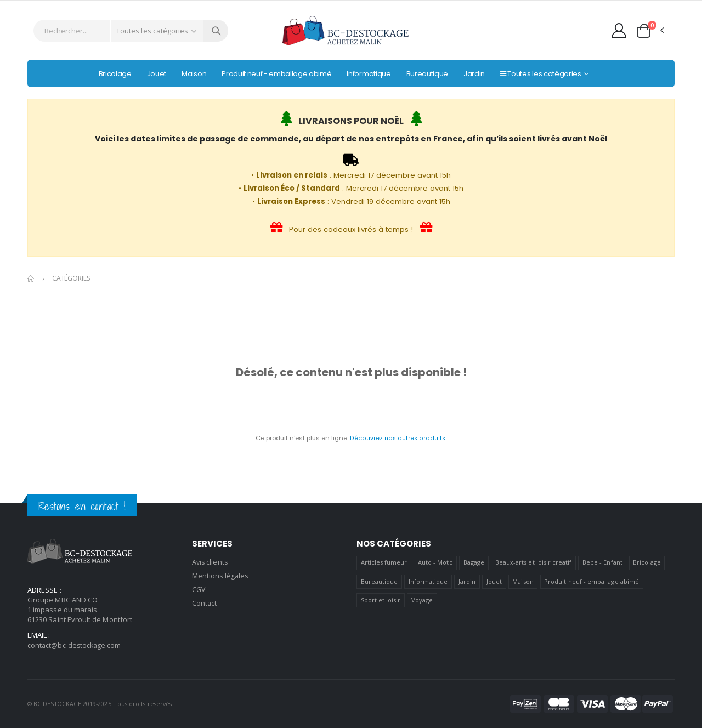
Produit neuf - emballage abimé (591, 581)
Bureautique (380, 581)
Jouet (494, 581)
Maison (523, 581)
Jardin (467, 581)
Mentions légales (221, 575)
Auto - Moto (435, 562)
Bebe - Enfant (602, 562)
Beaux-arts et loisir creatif (534, 562)
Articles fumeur (384, 562)
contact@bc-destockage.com (75, 645)
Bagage (474, 562)
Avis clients (211, 562)
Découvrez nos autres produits (398, 438)
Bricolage (647, 562)
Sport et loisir (381, 600)
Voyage (422, 600)
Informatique (428, 581)
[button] (649, 31)
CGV (199, 588)
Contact (205, 601)
